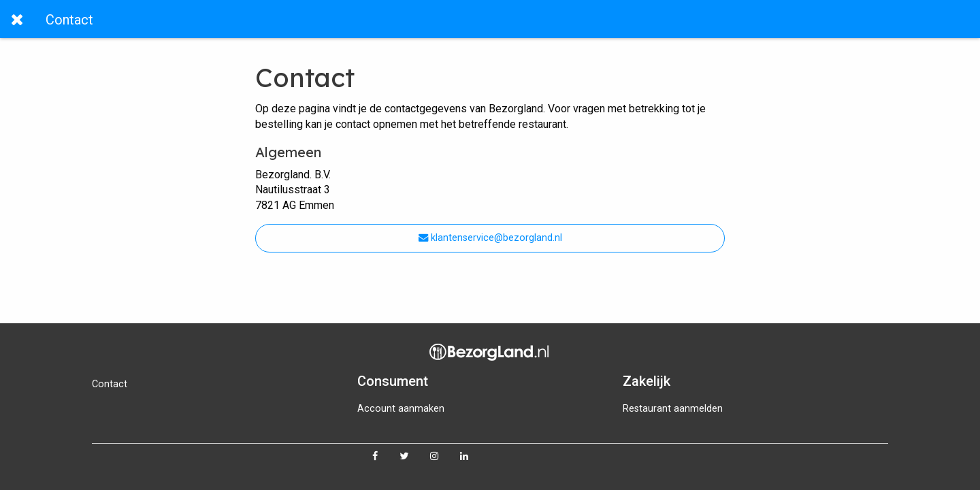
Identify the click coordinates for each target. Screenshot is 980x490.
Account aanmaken (401, 409)
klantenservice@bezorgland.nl (490, 238)
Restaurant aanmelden (673, 409)
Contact (110, 384)
